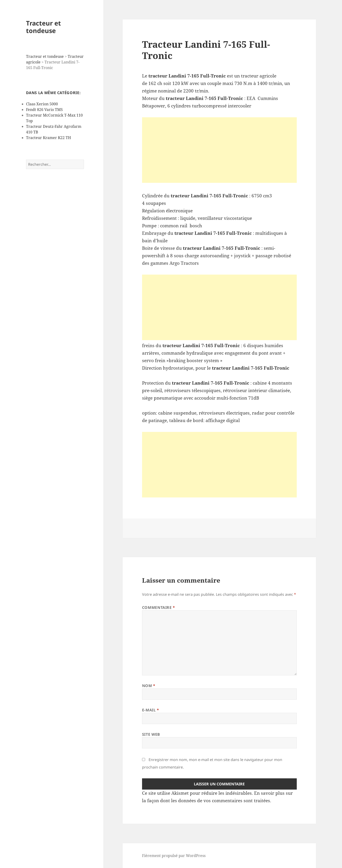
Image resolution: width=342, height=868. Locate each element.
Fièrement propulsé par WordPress (174, 856)
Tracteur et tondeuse (43, 27)
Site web (151, 734)
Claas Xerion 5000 (42, 104)
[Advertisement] (219, 150)
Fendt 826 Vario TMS (44, 110)
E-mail (151, 710)
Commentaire (159, 607)
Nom (149, 686)
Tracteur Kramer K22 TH (49, 138)
